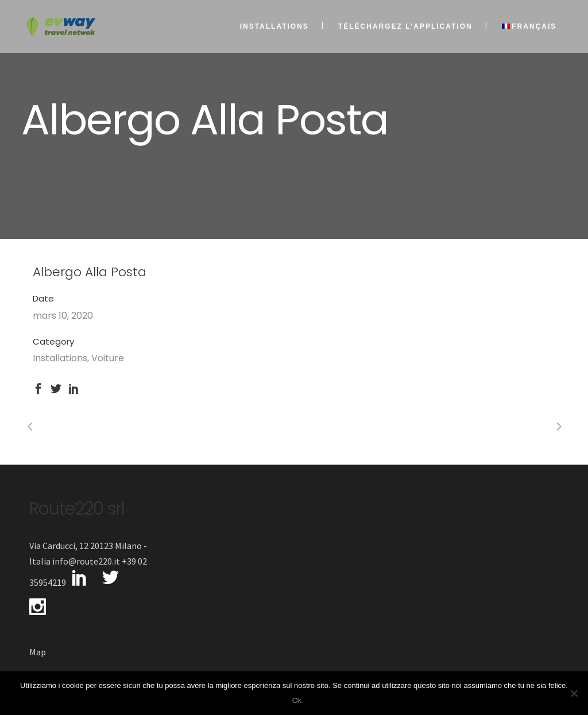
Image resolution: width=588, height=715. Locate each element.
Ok (297, 700)
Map (38, 652)
